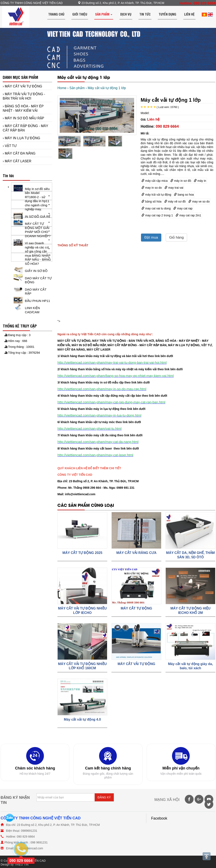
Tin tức (145, 14)
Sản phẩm (104, 14)
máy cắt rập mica (155, 181)
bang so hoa (184, 195)
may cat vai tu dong (156, 208)
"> (117, 321)
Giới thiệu (80, 14)
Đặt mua (151, 237)
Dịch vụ (126, 14)
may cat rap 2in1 (188, 215)
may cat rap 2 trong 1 (157, 215)
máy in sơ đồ (181, 181)
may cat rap (183, 208)
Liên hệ (189, 14)
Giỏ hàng (176, 237)
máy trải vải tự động (156, 195)
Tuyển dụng (167, 14)
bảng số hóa (151, 201)
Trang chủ (56, 14)
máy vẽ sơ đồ (175, 201)
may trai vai (174, 188)
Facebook (159, 818)
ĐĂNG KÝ (104, 797)
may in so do (152, 188)
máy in (200, 181)
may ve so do (199, 201)
